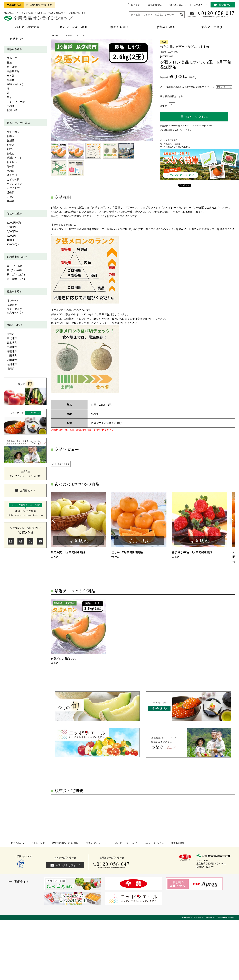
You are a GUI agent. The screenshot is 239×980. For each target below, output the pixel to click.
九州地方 (12, 364)
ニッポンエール (16, 101)
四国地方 (12, 360)
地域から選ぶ (14, 325)
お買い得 (12, 110)
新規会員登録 (155, 5)
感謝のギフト (14, 158)
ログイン (135, 5)
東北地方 (12, 338)
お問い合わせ (192, 16)
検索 (181, 15)
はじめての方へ (178, 5)
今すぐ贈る (13, 132)
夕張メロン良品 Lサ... (64, 659)
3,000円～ (13, 227)
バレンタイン (14, 184)
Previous (53, 520)
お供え (11, 153)
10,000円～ (13, 240)
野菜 (9, 63)
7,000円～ (13, 236)
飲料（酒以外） (16, 84)
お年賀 (11, 145)
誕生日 (11, 192)
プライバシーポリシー (97, 843)
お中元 (11, 136)
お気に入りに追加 (172, 144)
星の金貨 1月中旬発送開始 (68, 552)
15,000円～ (13, 244)
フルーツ (12, 58)
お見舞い (12, 162)
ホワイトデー (14, 188)
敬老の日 (12, 175)
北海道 (11, 334)
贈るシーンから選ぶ (18, 123)
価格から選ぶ (14, 214)
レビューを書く (171, 140)
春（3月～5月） (16, 266)
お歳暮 (11, 140)
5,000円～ (13, 231)
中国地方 (12, 356)
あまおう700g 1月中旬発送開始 (192, 552)
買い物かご (225, 5)
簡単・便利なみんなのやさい (16, 311)
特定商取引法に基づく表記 (65, 843)
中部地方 (12, 347)
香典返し (12, 201)
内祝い (11, 197)
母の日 (11, 166)
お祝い (11, 149)
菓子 (9, 97)
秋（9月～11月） (17, 275)
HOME (55, 35)
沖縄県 (11, 369)
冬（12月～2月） (17, 279)
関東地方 (12, 343)
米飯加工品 (13, 71)
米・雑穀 (12, 67)
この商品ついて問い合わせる (177, 147)
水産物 (11, 80)
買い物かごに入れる (194, 117)
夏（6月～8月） (16, 270)
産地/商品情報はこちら (172, 96)
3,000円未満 (14, 223)
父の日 (11, 171)
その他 (11, 106)
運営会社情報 (178, 843)
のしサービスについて (126, 843)
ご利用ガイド (201, 5)
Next (232, 520)
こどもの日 (13, 179)
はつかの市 (13, 300)
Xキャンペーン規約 (154, 843)
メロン (84, 35)
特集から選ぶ (14, 291)
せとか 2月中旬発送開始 (127, 552)
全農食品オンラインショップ (39, 19)
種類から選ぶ (14, 49)
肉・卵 (11, 75)
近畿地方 (12, 351)
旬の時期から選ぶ (17, 257)
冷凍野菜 (12, 305)
